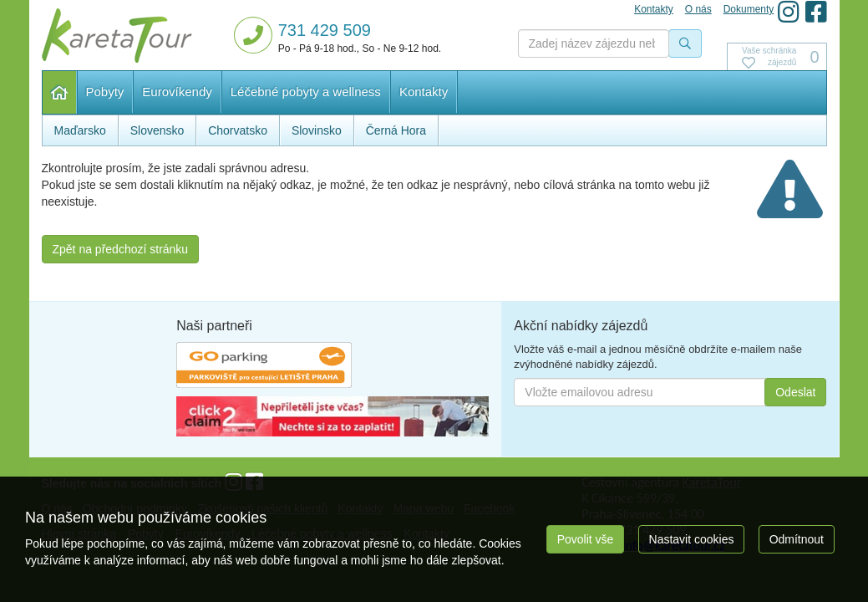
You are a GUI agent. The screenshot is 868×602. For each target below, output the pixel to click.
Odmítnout (797, 539)
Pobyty (105, 92)
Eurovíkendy (177, 92)
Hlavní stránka (60, 92)
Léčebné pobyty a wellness (306, 92)
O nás (698, 9)
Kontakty (424, 92)
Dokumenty (749, 9)
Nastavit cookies (692, 539)
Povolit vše (586, 539)
